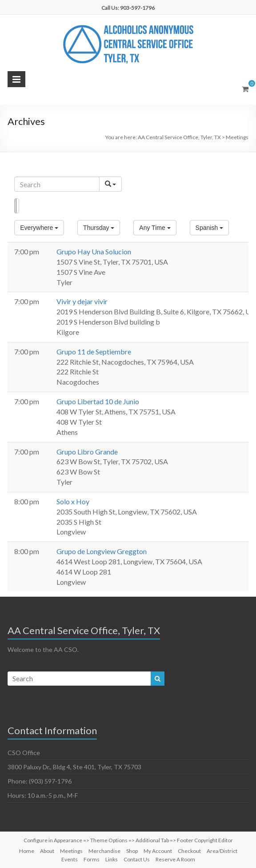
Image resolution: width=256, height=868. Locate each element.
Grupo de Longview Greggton (102, 551)
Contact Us (137, 859)
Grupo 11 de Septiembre (94, 352)
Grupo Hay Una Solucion (94, 251)
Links (112, 859)
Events (70, 859)
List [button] (15, 206)
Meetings (71, 851)
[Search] (57, 184)
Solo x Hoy (73, 501)
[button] (39, 228)
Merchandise (104, 851)
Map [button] (18, 206)
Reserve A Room (175, 859)
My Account (158, 851)
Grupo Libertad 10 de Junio (98, 401)
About (47, 851)
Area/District (222, 851)
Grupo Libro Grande (87, 452)
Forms (92, 859)
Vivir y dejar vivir (82, 301)
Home (27, 851)
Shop (132, 851)
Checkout (189, 851)
